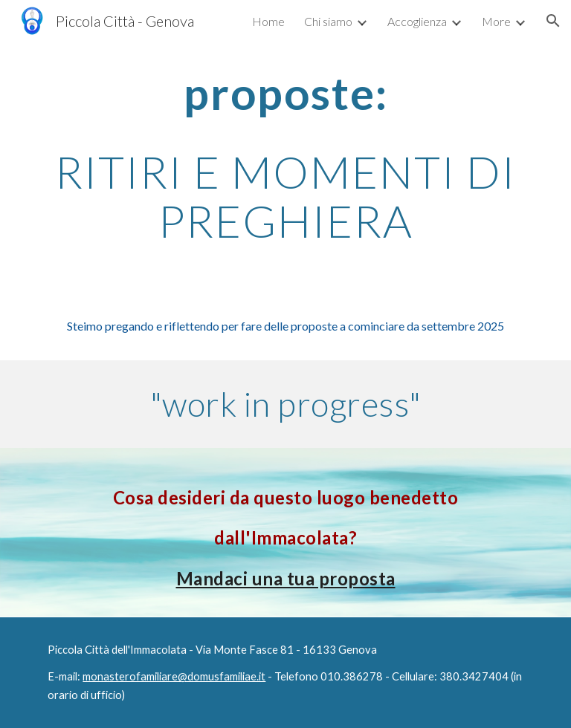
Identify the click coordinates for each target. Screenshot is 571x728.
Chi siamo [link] (328, 21)
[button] (553, 21)
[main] (285, 157)
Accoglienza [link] (417, 21)
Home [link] (268, 21)
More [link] (496, 21)
